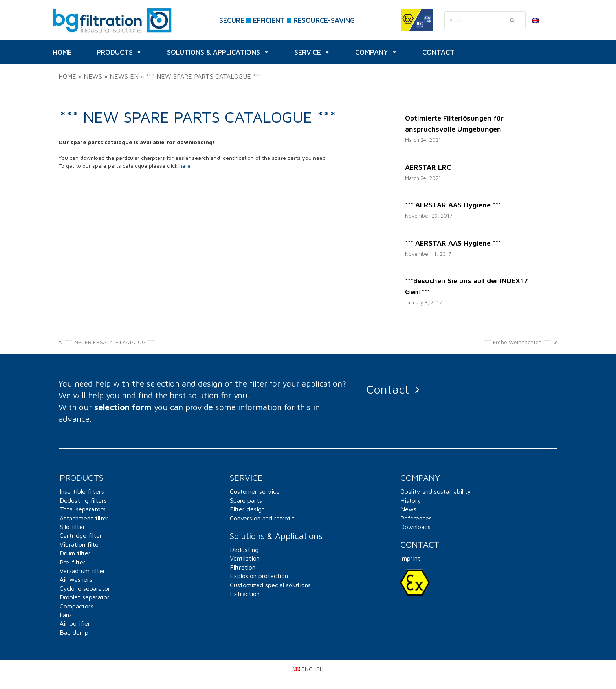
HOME (62, 52)
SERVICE (312, 52)
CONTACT (438, 52)
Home (67, 76)
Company (376, 52)
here (185, 166)
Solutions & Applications (218, 52)
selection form (123, 407)
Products (119, 52)
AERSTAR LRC (428, 167)
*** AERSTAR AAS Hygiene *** (453, 205)
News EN (124, 76)
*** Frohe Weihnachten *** (521, 342)
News (93, 76)
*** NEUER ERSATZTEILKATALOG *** (106, 342)
